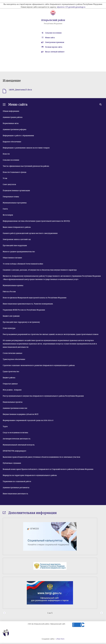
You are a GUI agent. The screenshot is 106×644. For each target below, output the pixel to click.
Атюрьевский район (53, 20)
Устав (5, 178)
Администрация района (13, 117)
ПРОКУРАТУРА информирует (14, 451)
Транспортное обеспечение (14, 359)
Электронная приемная (55, 42)
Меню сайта (50, 38)
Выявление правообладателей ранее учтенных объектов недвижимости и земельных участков (41, 457)
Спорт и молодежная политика (15, 433)
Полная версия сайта (54, 47)
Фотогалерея (8, 215)
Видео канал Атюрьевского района (17, 227)
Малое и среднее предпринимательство (19, 252)
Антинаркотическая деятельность (17, 439)
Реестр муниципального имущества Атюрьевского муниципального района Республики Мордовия (43, 396)
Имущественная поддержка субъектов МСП (21, 414)
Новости (6, 154)
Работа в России (9, 292)
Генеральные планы (11, 197)
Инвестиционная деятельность (15, 494)
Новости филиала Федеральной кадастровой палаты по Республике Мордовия (35, 298)
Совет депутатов (9, 184)
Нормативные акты (11, 123)
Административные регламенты (16, 488)
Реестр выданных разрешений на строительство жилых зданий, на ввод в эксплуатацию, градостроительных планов (51, 334)
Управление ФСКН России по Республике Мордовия (24, 310)
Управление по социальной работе (17, 481)
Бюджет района (9, 378)
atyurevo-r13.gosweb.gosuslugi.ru (71, 7)
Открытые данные (10, 384)
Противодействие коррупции (15, 246)
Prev (4, 613)
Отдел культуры (9, 328)
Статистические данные (12, 353)
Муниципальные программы (15, 203)
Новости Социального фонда (14, 172)
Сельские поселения (53, 33)
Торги (5, 427)
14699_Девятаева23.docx (20, 90)
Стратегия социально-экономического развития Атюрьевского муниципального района (39, 365)
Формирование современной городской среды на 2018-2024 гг (28, 420)
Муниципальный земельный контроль (19, 445)
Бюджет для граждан (11, 316)
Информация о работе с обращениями (18, 136)
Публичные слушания (12, 463)
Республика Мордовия (53, 24)
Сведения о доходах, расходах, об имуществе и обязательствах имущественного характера (40, 270)
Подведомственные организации (16, 191)
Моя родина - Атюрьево (12, 390)
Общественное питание (12, 258)
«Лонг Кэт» (60, 639)
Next (102, 613)
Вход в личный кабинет (55, 52)
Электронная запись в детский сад (17, 239)
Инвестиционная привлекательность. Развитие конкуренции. (28, 304)
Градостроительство (11, 372)
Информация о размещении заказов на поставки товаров (26, 148)
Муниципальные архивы (13, 285)
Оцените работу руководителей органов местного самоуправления (30, 233)
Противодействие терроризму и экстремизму (21, 322)
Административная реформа (14, 129)
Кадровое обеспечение (12, 142)
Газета (5, 209)
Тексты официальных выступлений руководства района (26, 166)
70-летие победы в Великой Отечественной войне (23, 264)
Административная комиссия (15, 408)
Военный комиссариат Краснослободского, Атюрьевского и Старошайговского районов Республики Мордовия (48, 469)
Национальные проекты (13, 402)
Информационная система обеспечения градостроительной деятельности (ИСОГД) (36, 221)
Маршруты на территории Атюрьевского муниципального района (30, 475)
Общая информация (11, 111)
